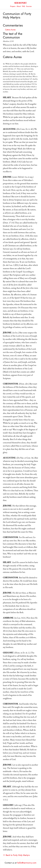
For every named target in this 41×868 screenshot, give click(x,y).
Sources (29, 6)
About (19, 6)
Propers (13, 6)
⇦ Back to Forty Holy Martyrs (16, 855)
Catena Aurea (10, 30)
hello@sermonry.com (27, 863)
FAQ (23, 6)
